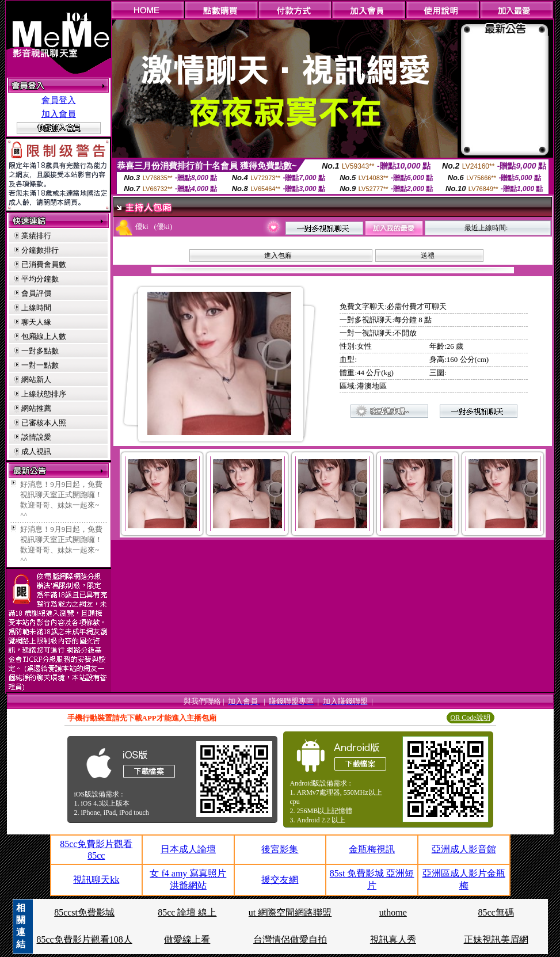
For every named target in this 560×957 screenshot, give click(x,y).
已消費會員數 (44, 264)
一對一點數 (40, 365)
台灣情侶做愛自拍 (290, 939)
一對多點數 (40, 351)
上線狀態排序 (44, 394)
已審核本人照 (44, 423)
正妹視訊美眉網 (496, 939)
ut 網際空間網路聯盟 (290, 912)
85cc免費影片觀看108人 (84, 939)
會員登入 (59, 100)
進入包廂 (278, 256)
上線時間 (36, 308)
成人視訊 (36, 451)
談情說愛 (36, 437)
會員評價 (36, 293)
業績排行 (36, 236)
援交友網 (280, 880)
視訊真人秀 (393, 939)
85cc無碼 (496, 912)
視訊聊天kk (96, 880)
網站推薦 (36, 408)
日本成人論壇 (188, 849)
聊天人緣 (36, 322)
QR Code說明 (471, 718)
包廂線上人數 (44, 336)
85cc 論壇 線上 (187, 912)
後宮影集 (280, 849)
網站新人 (36, 380)
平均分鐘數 (40, 279)
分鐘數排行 (40, 250)
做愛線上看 (187, 939)
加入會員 (59, 114)
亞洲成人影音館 (464, 849)
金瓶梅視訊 (372, 849)
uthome (393, 912)
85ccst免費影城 (84, 912)
